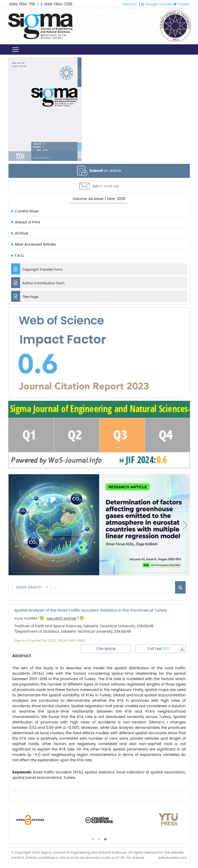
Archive (22, 233)
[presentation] (13, 525)
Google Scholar (157, 4)
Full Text (167, 649)
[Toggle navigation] (15, 49)
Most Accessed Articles (36, 244)
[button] (32, 587)
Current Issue (27, 211)
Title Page (25, 296)
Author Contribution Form (38, 283)
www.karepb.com (172, 858)
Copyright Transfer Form (37, 269)
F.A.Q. (20, 255)
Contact (129, 4)
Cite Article (113, 649)
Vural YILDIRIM (29, 618)
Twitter (182, 4)
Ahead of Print (28, 222)
